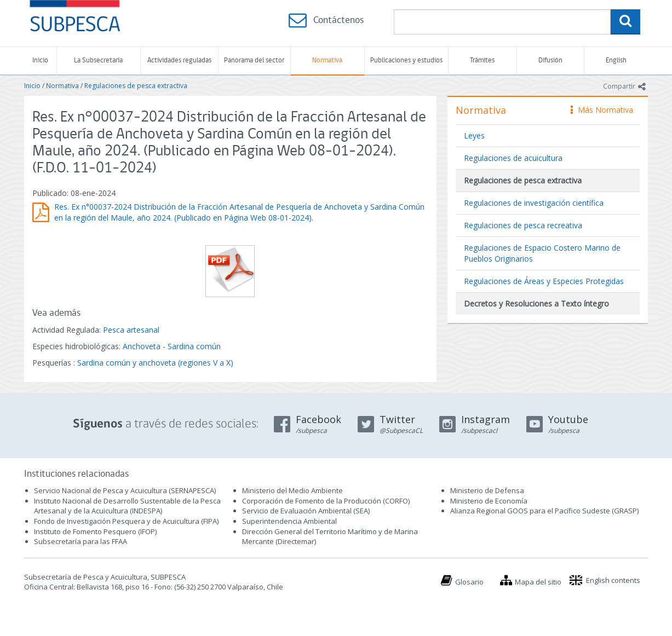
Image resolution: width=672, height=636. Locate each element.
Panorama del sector (254, 60)
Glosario (469, 582)
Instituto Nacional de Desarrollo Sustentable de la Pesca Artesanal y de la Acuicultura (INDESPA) (127, 506)
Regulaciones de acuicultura (513, 158)
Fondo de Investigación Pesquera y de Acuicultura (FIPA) (126, 521)
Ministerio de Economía (489, 501)
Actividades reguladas (179, 60)
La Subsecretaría (98, 60)
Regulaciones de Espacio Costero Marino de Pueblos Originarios (542, 253)
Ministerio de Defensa (487, 490)
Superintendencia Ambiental (289, 521)
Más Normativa (602, 110)
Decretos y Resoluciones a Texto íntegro (536, 303)
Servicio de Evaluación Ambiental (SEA (305, 511)
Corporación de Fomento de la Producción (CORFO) (326, 501)
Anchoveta (142, 346)
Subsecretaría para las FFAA (81, 541)
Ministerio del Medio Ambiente (292, 490)
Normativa (327, 60)
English (616, 60)
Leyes (474, 135)
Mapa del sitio (538, 582)
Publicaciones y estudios (406, 60)
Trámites (482, 60)
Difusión (550, 60)
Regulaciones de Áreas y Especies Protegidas (544, 281)
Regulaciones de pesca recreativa (523, 225)
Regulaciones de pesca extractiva (136, 86)
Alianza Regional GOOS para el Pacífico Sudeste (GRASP (544, 511)
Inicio (40, 60)
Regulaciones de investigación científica (534, 203)
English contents (613, 580)
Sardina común (194, 346)
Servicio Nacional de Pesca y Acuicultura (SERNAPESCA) (125, 490)
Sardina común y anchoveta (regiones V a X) (155, 363)
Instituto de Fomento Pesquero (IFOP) (95, 531)
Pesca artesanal (131, 330)
